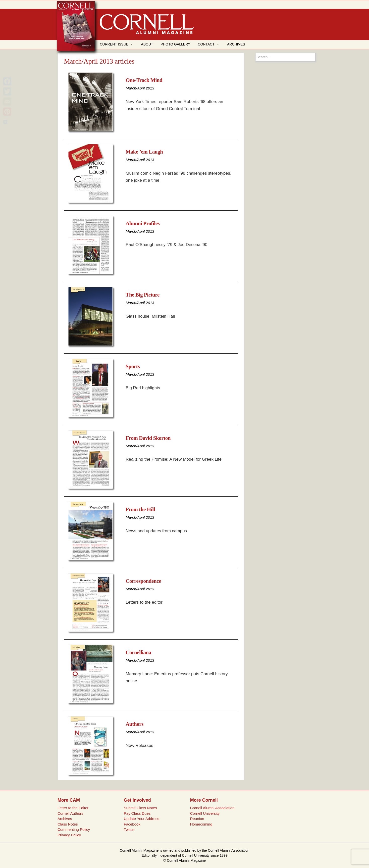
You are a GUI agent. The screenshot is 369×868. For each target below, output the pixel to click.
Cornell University (205, 813)
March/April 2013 (140, 88)
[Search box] (285, 57)
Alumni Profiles (143, 223)
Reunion (197, 819)
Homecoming (201, 824)
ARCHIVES (236, 44)
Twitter (129, 829)
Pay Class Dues (137, 813)
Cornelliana (138, 652)
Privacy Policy (69, 835)
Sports (133, 366)
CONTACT (209, 44)
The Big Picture (142, 295)
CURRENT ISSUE (117, 44)
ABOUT (147, 44)
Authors (135, 724)
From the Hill (140, 509)
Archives (65, 819)
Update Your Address (142, 819)
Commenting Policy (74, 829)
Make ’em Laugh (144, 152)
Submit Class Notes (140, 808)
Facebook (132, 824)
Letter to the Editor (73, 808)
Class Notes (68, 824)
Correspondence (143, 581)
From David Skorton (148, 438)
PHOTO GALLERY (176, 44)
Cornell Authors (70, 813)
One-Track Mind (144, 80)
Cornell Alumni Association (212, 808)
